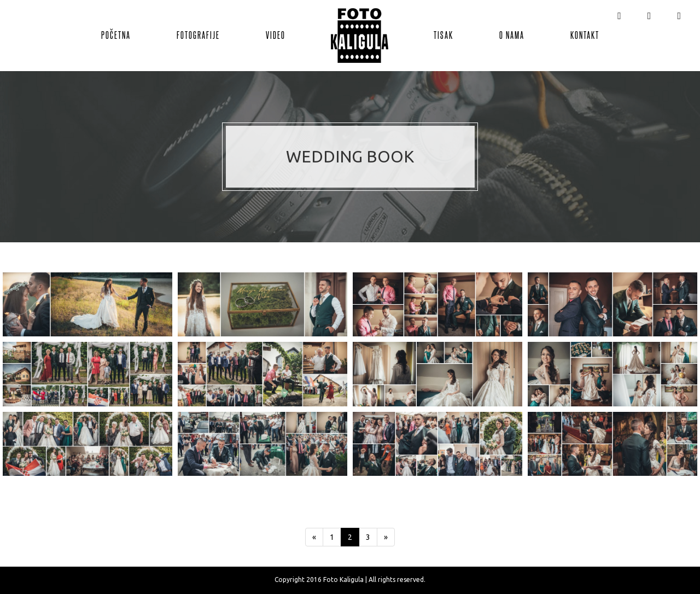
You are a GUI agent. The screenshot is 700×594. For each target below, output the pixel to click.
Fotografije (198, 34)
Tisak (444, 34)
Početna (116, 34)
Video (276, 34)
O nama (512, 34)
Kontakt (585, 34)
